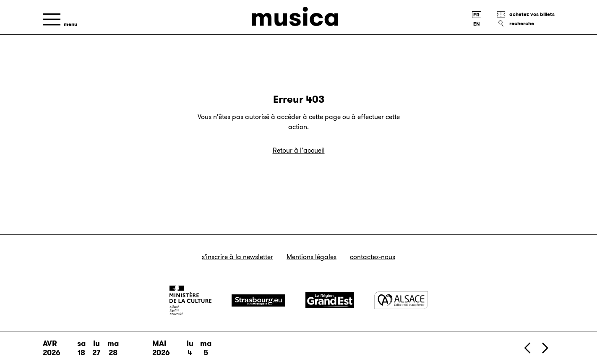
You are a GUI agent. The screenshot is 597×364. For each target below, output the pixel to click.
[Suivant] (545, 348)
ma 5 (206, 348)
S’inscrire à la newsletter (237, 257)
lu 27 (96, 348)
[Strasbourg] (258, 300)
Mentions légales (312, 257)
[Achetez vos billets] (525, 14)
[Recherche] (525, 23)
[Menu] (60, 19)
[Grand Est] (330, 300)
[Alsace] (401, 300)
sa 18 (81, 348)
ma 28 (113, 348)
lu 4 (190, 348)
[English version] (477, 24)
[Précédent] (528, 348)
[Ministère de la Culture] (190, 300)
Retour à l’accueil (299, 150)
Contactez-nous (373, 257)
